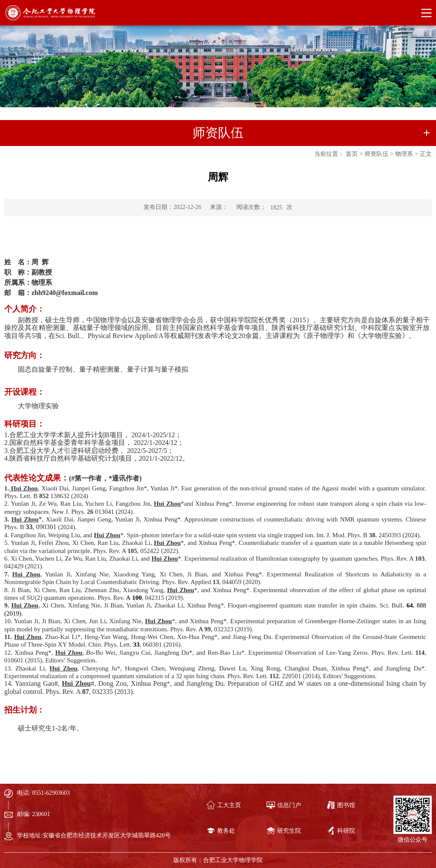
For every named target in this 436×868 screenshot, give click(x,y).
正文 (426, 154)
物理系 (404, 154)
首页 (352, 154)
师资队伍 (376, 154)
